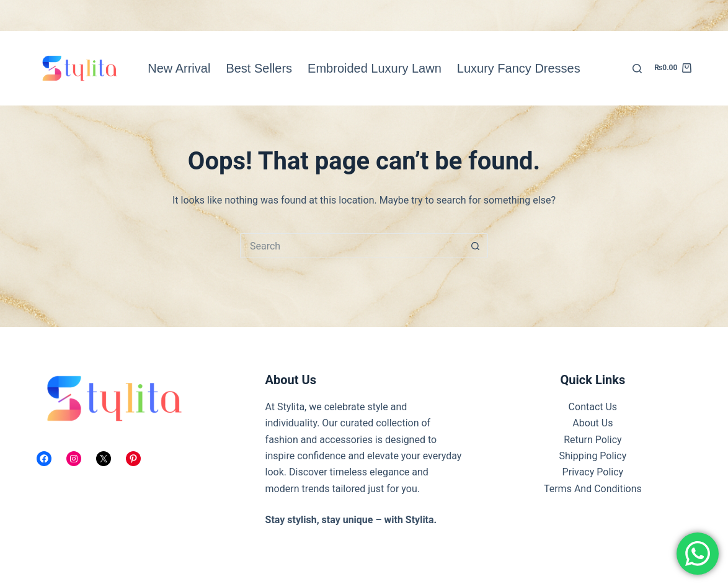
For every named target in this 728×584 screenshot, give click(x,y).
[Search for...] (352, 246)
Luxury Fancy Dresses (519, 68)
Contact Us (593, 407)
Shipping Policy (593, 456)
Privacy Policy (593, 472)
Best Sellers (259, 68)
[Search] (637, 69)
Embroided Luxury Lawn (375, 68)
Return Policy (593, 440)
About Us (593, 423)
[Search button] (476, 246)
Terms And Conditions (593, 489)
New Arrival (179, 68)
